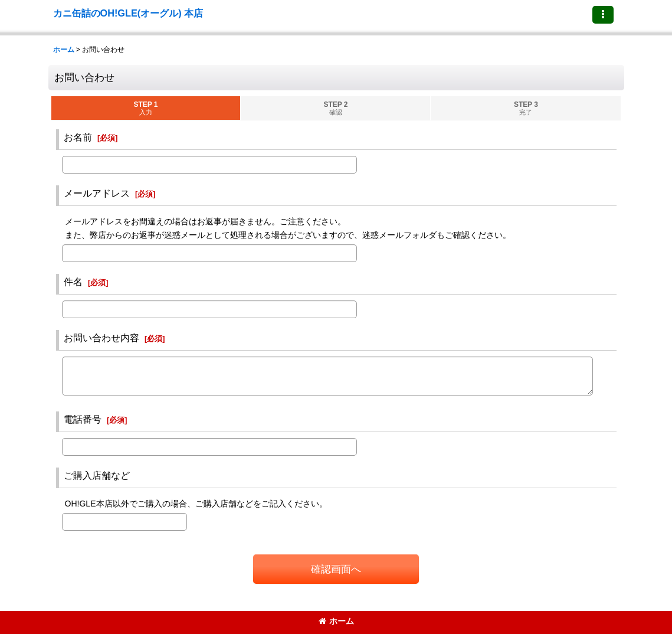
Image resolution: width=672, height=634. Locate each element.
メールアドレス (97, 193)
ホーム (336, 621)
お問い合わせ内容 (101, 338)
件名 (73, 282)
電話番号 (83, 419)
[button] (603, 15)
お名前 (78, 137)
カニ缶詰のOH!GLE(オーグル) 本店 (128, 13)
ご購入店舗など (97, 475)
